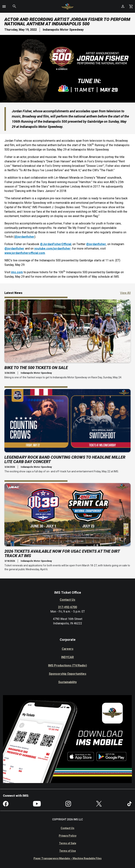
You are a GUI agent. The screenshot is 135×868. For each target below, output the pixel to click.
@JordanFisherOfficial (56, 244)
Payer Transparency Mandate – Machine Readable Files (68, 858)
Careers (68, 649)
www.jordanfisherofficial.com (25, 253)
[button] (4, 6)
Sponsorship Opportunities (68, 674)
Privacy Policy (68, 836)
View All (125, 293)
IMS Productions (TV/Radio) (67, 665)
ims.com (17, 272)
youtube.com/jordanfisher (52, 249)
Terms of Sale (68, 843)
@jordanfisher (25, 237)
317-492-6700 (67, 607)
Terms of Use (67, 851)
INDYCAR (67, 657)
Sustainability (67, 682)
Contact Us (67, 600)
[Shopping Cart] (131, 6)
